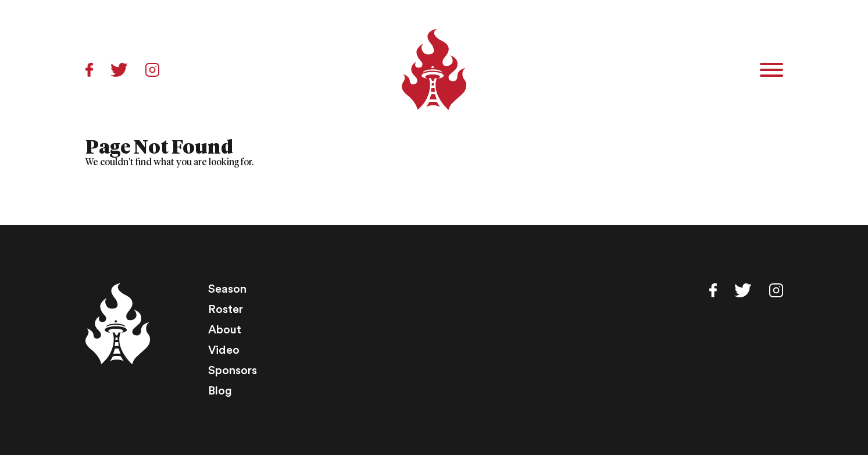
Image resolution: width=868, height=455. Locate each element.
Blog (220, 391)
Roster (226, 310)
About (225, 330)
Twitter (119, 70)
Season (227, 289)
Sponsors (233, 371)
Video (224, 350)
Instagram (152, 70)
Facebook (89, 70)
